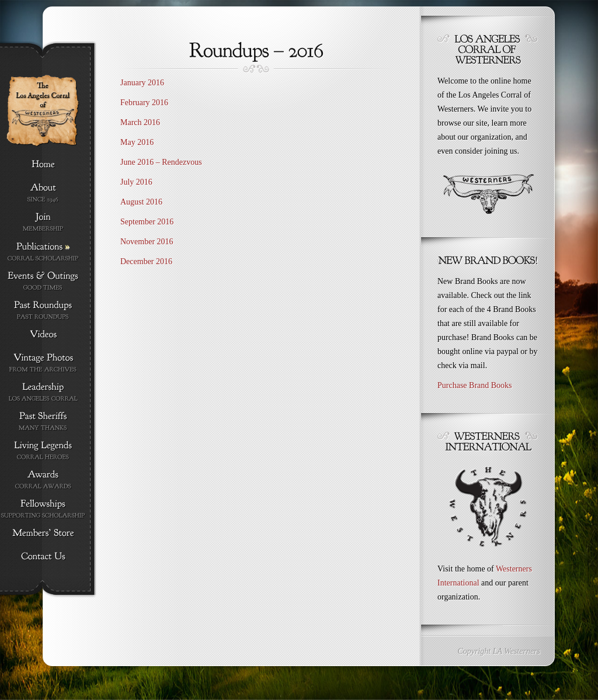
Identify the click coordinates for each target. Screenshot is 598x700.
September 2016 (147, 222)
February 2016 (144, 103)
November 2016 (147, 242)
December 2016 (146, 261)
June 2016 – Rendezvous (162, 162)
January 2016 (142, 83)
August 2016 (141, 202)
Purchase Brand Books (475, 385)
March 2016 (140, 122)
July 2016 (136, 182)
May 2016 (137, 142)
